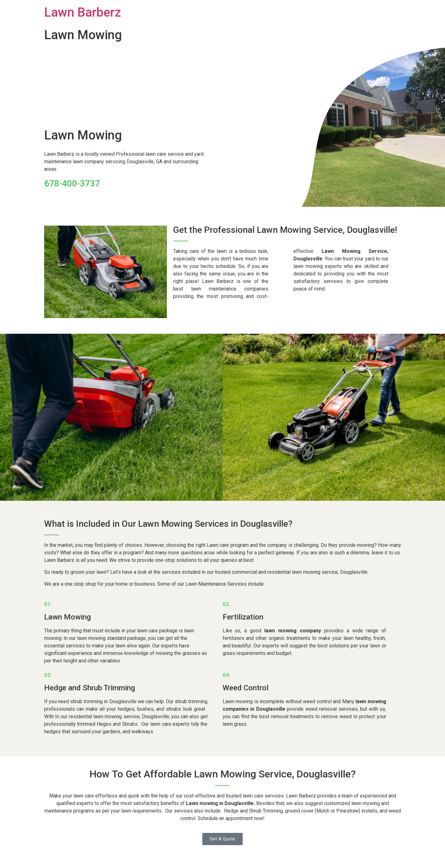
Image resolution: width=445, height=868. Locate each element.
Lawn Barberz (83, 12)
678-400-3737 (72, 183)
